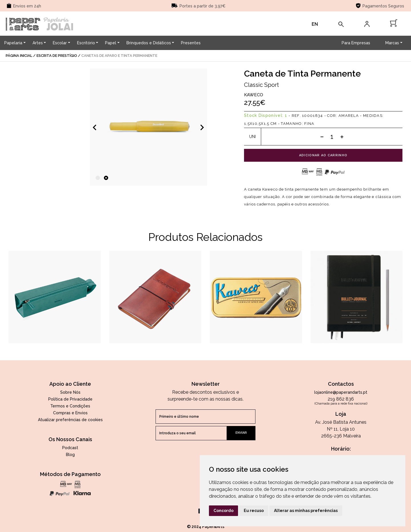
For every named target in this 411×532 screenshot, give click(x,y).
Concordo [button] (223, 511)
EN (315, 24)
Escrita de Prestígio (57, 56)
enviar (241, 433)
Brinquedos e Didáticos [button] (149, 43)
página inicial (19, 56)
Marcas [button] (392, 43)
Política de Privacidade (70, 399)
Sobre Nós (70, 392)
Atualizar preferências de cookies (70, 420)
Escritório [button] (86, 43)
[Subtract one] (322, 137)
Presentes (191, 43)
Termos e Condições (70, 406)
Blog (70, 455)
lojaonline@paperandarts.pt (341, 392)
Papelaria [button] (13, 43)
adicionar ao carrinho (323, 155)
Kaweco (254, 95)
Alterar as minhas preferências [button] (306, 511)
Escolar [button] (60, 43)
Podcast (70, 448)
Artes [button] (38, 43)
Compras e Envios (70, 413)
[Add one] (342, 137)
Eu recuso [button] (254, 511)
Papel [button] (111, 43)
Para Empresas (356, 43)
